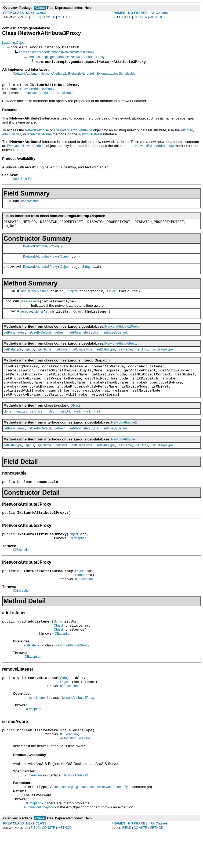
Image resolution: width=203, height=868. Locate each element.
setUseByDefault (116, 342)
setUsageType (163, 360)
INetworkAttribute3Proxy (40, 251)
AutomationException (75, 771)
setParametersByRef (84, 342)
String (86, 273)
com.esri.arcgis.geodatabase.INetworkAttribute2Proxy (66, 57)
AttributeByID (12, 137)
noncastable (30, 204)
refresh (60, 342)
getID (30, 360)
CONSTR (49, 17)
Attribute (187, 133)
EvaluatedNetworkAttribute (73, 133)
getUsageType (82, 360)
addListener (30, 298)
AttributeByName (40, 137)
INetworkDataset (90, 137)
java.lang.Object (14, 43)
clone (7, 429)
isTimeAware (30, 309)
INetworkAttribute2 (53, 74)
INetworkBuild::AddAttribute (154, 148)
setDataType (106, 360)
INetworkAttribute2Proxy (37, 91)
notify (51, 429)
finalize (21, 429)
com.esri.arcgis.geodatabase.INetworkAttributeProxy (57, 52)
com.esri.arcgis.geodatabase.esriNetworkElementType (92, 820)
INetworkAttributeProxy (121, 353)
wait (77, 429)
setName (125, 360)
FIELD (35, 17)
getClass (36, 429)
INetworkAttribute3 (81, 74)
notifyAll (64, 429)
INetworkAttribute (25, 74)
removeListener (32, 320)
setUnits (142, 360)
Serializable (127, 74)
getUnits (61, 360)
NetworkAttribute (37, 133)
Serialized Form (24, 181)
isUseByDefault (40, 342)
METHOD (65, 17)
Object (65, 262)
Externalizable (107, 74)
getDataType (13, 360)
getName (45, 360)
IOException (77, 561)
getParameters (14, 342)
